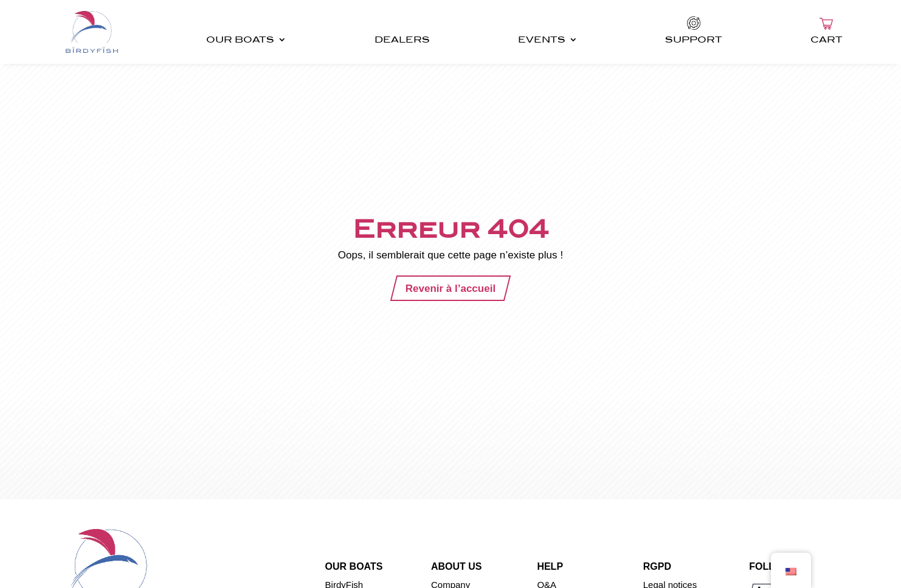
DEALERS (402, 40)
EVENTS (542, 40)
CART (827, 40)
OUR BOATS (240, 40)
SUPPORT (694, 40)
